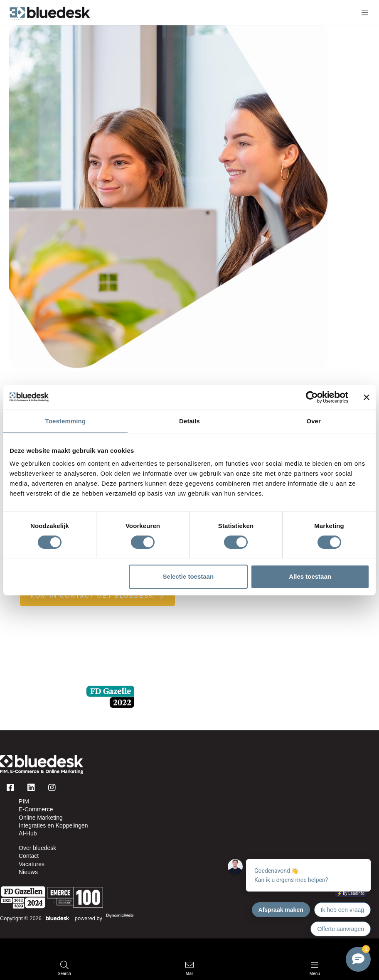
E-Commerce (36, 809)
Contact (29, 856)
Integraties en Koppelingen (53, 825)
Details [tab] (189, 421)
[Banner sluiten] (367, 397)
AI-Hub (28, 833)
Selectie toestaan (188, 576)
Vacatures (32, 864)
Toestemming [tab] (66, 421)
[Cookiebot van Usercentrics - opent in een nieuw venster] (312, 397)
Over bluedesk (37, 848)
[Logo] (42, 765)
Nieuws (28, 872)
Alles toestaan (310, 576)
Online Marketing (41, 818)
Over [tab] (314, 421)
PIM (24, 801)
